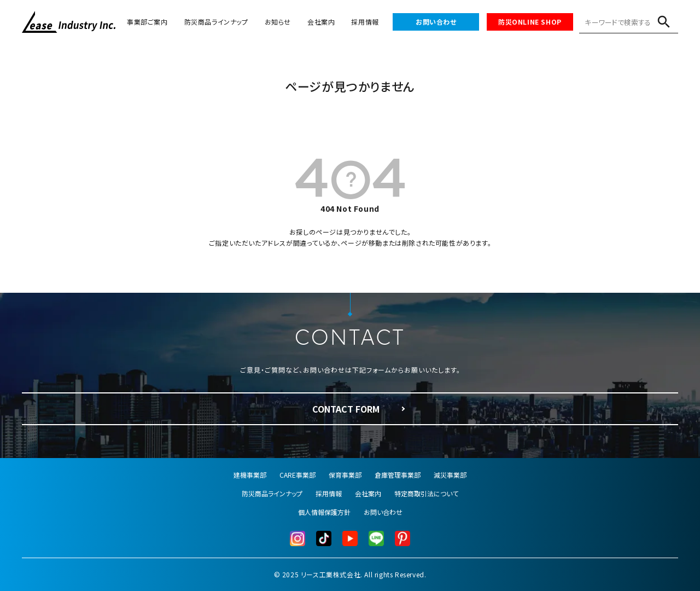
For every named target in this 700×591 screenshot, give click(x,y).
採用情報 (365, 22)
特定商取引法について (426, 493)
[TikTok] (324, 539)
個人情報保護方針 (324, 512)
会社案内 (321, 22)
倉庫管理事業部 (398, 475)
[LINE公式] (376, 539)
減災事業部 (450, 475)
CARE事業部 (297, 475)
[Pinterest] (402, 539)
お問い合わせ (436, 22)
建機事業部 (250, 475)
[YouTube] (350, 539)
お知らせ (278, 22)
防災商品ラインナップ (216, 22)
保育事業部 (345, 475)
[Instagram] (297, 539)
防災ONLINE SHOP (530, 22)
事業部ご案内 (147, 22)
